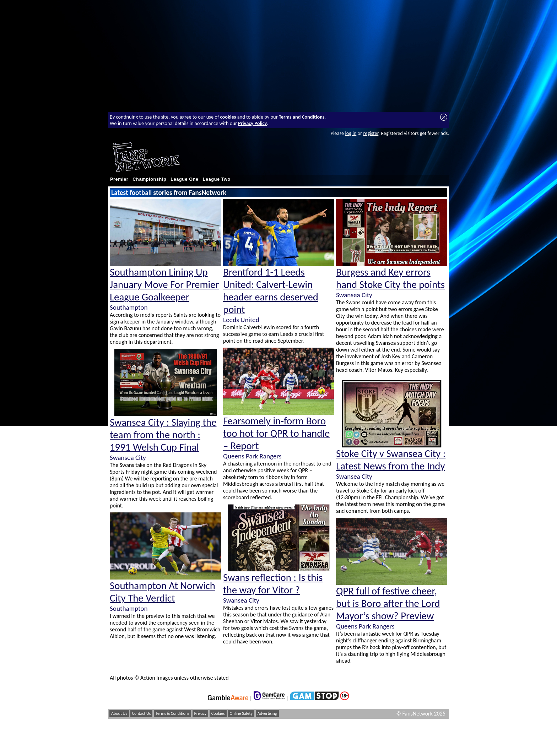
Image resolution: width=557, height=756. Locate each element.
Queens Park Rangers (252, 456)
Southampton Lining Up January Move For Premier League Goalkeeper (164, 285)
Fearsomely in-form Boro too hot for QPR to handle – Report (276, 433)
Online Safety (241, 713)
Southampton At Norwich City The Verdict (163, 592)
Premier (119, 179)
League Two (217, 179)
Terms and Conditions (302, 117)
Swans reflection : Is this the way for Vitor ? (273, 584)
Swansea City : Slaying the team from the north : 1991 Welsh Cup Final (163, 435)
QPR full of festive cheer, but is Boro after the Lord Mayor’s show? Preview (388, 603)
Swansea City (128, 458)
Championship (149, 179)
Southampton (129, 307)
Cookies (218, 713)
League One (184, 179)
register (371, 133)
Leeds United (241, 320)
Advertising (267, 713)
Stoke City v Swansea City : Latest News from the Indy (391, 460)
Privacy (201, 713)
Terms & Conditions (172, 713)
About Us (119, 713)
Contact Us (142, 713)
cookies (228, 117)
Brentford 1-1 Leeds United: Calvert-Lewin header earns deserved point (271, 291)
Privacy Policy (252, 123)
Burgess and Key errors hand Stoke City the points (390, 278)
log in (351, 133)
